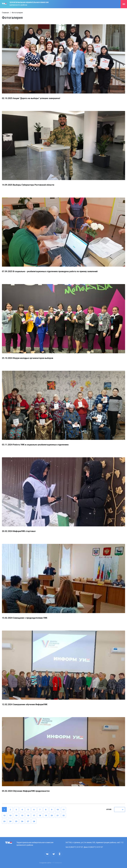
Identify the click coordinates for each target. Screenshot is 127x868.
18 (40, 815)
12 (4, 815)
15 (22, 815)
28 (34, 821)
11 (64, 810)
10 (58, 810)
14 (16, 815)
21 (58, 815)
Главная (5, 13)
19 (46, 815)
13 (10, 815)
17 (34, 815)
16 (28, 815)
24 (10, 821)
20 (52, 815)
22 (64, 815)
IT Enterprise (57, 863)
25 (16, 821)
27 (28, 821)
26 (22, 821)
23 (4, 821)
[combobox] (120, 810)
